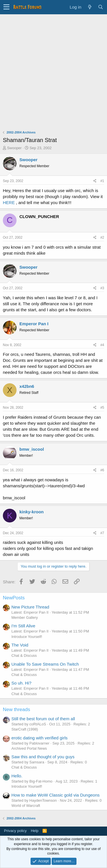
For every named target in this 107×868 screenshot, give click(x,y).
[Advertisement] (53, 71)
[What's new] (90, 7)
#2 (102, 238)
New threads (16, 710)
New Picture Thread (30, 607)
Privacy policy (15, 831)
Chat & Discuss (24, 656)
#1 (102, 181)
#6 (102, 470)
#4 (102, 345)
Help (35, 831)
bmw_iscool (32, 449)
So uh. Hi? (21, 683)
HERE (9, 202)
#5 (102, 408)
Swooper (14, 148)
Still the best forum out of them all (43, 719)
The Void (20, 645)
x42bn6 (27, 386)
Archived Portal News (29, 748)
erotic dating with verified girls (40, 738)
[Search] (100, 7)
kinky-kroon (32, 512)
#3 (102, 288)
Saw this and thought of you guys (43, 757)
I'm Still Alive (23, 626)
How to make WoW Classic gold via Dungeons (55, 795)
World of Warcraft (26, 806)
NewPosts (14, 598)
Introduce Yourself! (27, 637)
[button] (6, 7)
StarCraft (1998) (25, 729)
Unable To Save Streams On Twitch (45, 664)
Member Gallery (25, 617)
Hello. (17, 776)
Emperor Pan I (34, 324)
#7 (102, 533)
